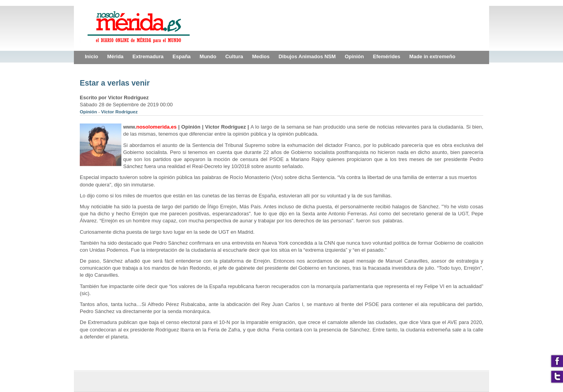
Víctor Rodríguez (120, 112)
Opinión (89, 112)
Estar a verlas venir (115, 83)
